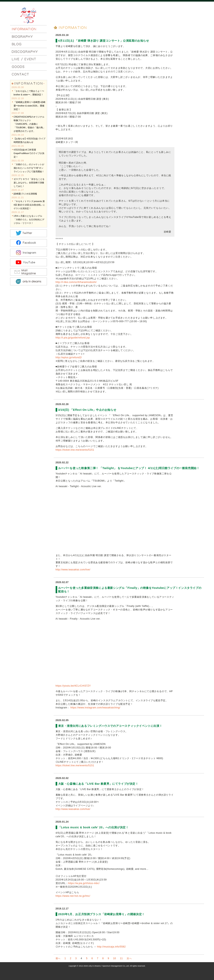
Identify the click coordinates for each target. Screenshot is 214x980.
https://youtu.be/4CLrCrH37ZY (73, 686)
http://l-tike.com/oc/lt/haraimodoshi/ (76, 282)
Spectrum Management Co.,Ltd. (116, 966)
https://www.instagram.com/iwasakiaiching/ (95, 708)
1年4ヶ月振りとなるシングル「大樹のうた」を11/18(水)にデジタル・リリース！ (29, 219)
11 (121, 958)
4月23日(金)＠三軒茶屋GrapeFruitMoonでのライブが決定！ (29, 153)
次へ (129, 958)
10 (115, 958)
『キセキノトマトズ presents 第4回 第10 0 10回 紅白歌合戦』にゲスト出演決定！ (29, 205)
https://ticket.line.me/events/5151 (75, 450)
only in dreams (94, 966)
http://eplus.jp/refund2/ (69, 357)
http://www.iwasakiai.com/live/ (73, 570)
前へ (58, 958)
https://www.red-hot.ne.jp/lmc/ (73, 896)
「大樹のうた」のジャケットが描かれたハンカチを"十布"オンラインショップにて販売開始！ (29, 168)
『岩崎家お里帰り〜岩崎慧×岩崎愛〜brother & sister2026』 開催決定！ (29, 106)
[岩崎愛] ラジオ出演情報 (25, 194)
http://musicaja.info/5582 (111, 947)
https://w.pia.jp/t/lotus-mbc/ (84, 883)
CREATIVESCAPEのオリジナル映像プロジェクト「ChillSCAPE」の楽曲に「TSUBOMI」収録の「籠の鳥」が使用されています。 (29, 124)
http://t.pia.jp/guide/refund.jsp (73, 338)
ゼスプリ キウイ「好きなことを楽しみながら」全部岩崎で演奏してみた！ (29, 183)
